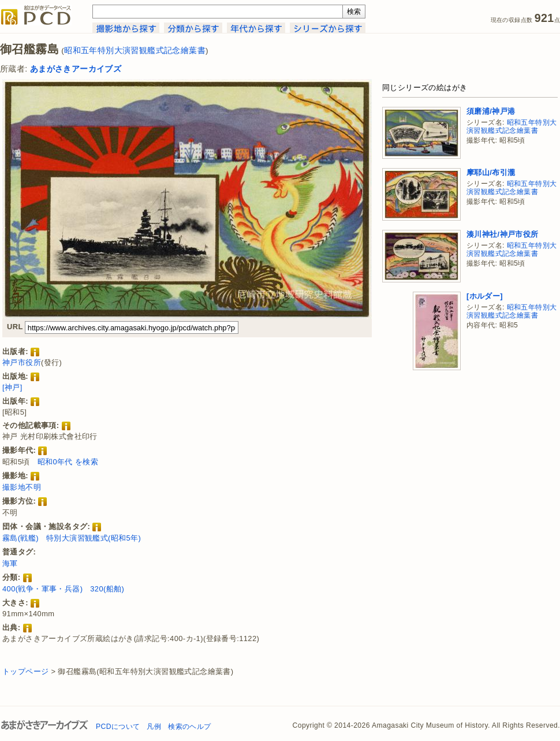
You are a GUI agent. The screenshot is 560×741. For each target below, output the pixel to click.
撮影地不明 (22, 487)
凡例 (154, 727)
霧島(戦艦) (20, 538)
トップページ (25, 671)
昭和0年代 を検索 (68, 462)
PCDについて (118, 727)
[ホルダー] (485, 296)
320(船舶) (107, 589)
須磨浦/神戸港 (491, 111)
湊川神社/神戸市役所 (503, 234)
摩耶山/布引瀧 (491, 172)
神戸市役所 (22, 362)
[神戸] (12, 387)
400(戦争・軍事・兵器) (42, 589)
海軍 (10, 563)
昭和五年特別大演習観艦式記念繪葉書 (135, 51)
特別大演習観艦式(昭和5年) (94, 538)
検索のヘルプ (189, 727)
